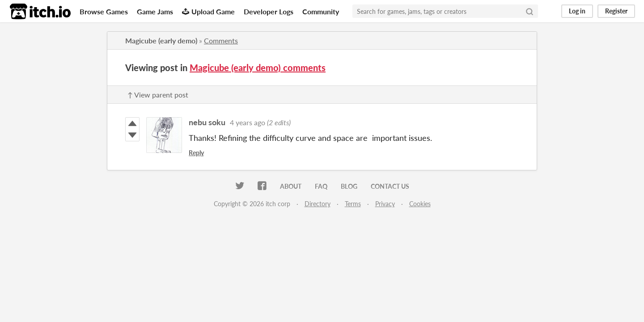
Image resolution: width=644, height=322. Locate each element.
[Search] (530, 11)
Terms (353, 204)
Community (321, 11)
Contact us (390, 186)
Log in (577, 11)
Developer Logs (269, 11)
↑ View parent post (158, 95)
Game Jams (155, 11)
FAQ (321, 186)
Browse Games (104, 11)
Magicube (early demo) (161, 40)
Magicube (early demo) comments (258, 68)
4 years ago (248, 122)
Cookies (420, 204)
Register (616, 11)
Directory (318, 204)
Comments (221, 40)
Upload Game (208, 11)
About (291, 186)
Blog (349, 186)
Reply (196, 153)
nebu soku (207, 122)
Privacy (385, 204)
